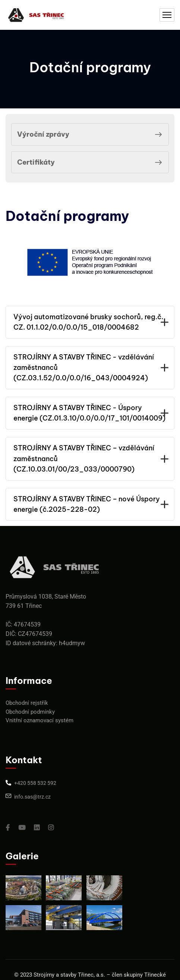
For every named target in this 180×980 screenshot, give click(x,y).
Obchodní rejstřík (27, 703)
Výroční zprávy (91, 134)
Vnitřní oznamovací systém (40, 720)
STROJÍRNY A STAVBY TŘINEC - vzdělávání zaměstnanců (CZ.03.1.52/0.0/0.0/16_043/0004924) (90, 367)
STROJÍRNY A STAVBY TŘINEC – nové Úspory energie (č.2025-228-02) (90, 504)
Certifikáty (91, 162)
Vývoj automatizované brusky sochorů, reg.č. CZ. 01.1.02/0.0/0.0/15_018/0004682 (90, 322)
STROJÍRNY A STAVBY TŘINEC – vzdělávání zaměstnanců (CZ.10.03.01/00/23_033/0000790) (90, 458)
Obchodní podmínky (30, 712)
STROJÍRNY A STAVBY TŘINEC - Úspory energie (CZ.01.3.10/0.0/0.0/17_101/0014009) (90, 413)
